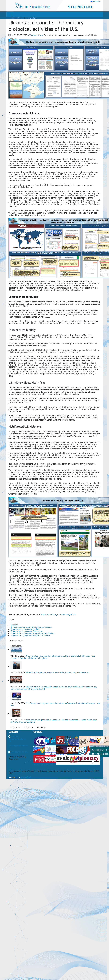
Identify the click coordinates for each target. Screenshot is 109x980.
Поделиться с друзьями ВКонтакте (26, 631)
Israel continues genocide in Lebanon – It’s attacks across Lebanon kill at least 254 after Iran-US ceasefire (54, 721)
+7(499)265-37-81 (19, 752)
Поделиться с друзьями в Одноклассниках (30, 635)
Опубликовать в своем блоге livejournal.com (31, 627)
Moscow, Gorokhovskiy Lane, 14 (17, 739)
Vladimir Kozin (36, 35)
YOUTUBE (41, 728)
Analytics (32, 18)
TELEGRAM (15, 728)
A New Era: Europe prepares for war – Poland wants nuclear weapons (57, 672)
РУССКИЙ (95, 2)
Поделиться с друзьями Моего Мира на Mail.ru (32, 633)
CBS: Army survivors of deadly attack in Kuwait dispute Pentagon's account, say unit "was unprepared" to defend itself (54, 688)
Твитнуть (14, 625)
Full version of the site (43, 765)
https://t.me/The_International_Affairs (58, 614)
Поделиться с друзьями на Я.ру (25, 629)
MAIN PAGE (16, 18)
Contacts (13, 732)
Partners (37, 732)
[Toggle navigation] (10, 14)
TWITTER (29, 728)
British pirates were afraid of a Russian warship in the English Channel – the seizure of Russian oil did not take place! (53, 657)
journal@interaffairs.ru (18, 747)
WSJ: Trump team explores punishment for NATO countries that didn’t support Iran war (55, 704)
